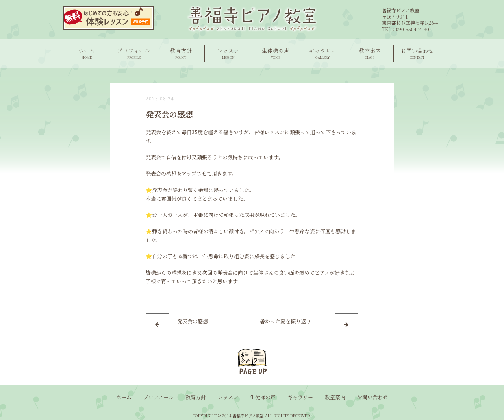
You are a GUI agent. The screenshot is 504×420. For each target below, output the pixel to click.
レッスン (228, 53)
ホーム (87, 53)
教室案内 (370, 53)
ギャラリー (323, 53)
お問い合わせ (417, 53)
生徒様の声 (275, 53)
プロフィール (134, 53)
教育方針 (181, 53)
